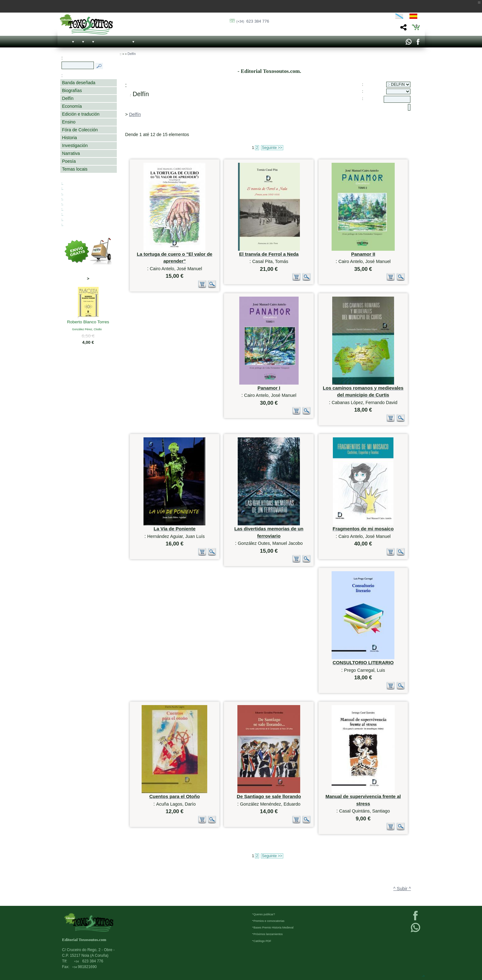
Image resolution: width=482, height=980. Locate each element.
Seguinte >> (272, 148)
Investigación (75, 145)
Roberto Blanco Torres (88, 322)
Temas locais (75, 169)
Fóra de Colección (80, 130)
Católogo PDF (262, 941)
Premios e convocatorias (269, 921)
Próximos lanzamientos (268, 934)
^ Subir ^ (402, 889)
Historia (70, 138)
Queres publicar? (264, 914)
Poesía (69, 161)
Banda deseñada (79, 83)
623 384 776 (253, 21)
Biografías (72, 90)
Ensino (69, 122)
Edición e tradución (81, 114)
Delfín (68, 98)
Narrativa (71, 153)
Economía (72, 106)
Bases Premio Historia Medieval (273, 928)
